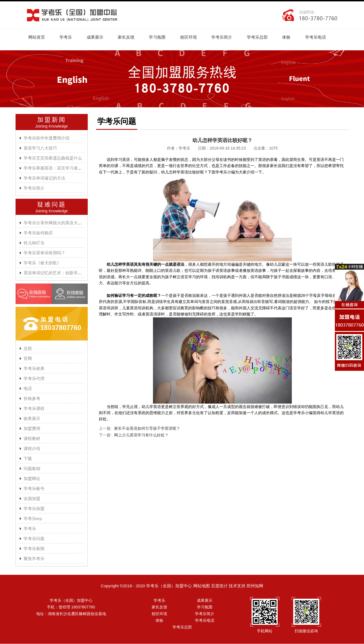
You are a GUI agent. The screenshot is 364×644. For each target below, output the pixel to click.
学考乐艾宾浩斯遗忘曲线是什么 (53, 158)
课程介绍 (32, 449)
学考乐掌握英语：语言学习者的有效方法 (61, 168)
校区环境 (191, 37)
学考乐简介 (225, 37)
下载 (28, 459)
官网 (28, 359)
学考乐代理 (34, 379)
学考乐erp (33, 519)
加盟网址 (32, 479)
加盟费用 (32, 429)
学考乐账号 (34, 489)
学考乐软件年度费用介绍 (47, 138)
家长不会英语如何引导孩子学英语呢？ (147, 429)
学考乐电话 (320, 37)
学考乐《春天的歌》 (42, 263)
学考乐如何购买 (38, 233)
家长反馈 (128, 37)
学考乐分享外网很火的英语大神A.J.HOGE (62, 223)
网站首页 (37, 37)
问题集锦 (32, 469)
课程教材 (32, 439)
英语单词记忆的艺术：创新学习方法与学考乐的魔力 (71, 273)
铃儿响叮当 (34, 243)
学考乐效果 (34, 369)
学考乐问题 (34, 539)
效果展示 (32, 419)
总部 (28, 349)
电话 (28, 389)
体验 (290, 37)
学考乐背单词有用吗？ (44, 253)
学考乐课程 (34, 409)
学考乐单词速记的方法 (44, 178)
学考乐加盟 (34, 509)
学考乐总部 (261, 37)
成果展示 (96, 37)
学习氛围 (159, 37)
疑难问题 (52, 205)
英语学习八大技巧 (40, 148)
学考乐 (66, 37)
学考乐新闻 (34, 549)
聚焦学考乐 (34, 559)
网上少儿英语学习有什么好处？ (141, 435)
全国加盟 (32, 499)
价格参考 (32, 399)
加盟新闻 (52, 120)
